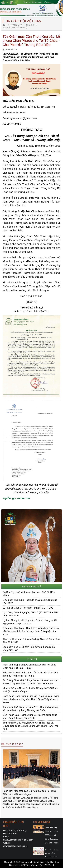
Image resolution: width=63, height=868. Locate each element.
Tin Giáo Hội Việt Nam (14, 27)
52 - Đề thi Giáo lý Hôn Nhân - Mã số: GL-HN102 (28, 608)
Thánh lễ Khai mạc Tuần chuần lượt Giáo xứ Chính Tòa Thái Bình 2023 (31, 641)
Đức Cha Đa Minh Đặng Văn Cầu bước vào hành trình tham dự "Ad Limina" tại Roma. (31, 674)
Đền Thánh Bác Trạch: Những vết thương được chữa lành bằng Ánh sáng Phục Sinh (30, 717)
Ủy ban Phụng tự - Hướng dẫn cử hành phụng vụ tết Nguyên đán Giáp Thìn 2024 (30, 622)
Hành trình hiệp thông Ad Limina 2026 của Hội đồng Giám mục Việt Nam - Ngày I (29, 666)
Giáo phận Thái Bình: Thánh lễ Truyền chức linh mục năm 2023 (30, 602)
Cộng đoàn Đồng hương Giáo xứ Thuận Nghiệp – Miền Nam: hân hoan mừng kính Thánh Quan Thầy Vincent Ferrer (31, 699)
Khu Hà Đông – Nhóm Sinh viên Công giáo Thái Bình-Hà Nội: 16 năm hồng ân (30, 690)
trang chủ (16, 25)
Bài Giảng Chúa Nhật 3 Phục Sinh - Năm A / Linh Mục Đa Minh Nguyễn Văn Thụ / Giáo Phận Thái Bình (30, 682)
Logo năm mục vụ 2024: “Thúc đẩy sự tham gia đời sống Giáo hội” (29, 649)
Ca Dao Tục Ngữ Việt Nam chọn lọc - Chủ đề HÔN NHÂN (29, 594)
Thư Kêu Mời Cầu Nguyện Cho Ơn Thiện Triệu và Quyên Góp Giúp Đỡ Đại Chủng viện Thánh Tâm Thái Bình (30, 726)
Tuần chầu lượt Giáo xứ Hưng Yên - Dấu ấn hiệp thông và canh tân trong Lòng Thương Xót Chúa (31, 709)
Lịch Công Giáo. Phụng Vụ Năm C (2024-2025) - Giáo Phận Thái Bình (31, 614)
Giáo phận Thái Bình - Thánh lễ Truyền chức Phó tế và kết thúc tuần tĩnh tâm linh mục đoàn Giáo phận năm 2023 (31, 631)
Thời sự (30, 25)
